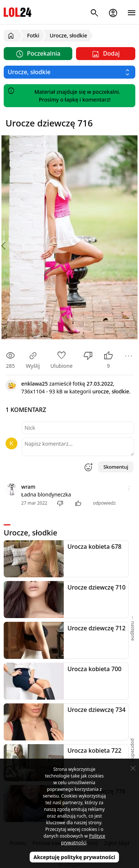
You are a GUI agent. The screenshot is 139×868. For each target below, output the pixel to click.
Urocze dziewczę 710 (97, 587)
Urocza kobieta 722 (95, 750)
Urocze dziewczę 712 (97, 628)
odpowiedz (104, 503)
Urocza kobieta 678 (95, 547)
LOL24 (18, 12)
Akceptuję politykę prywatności (74, 857)
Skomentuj (116, 467)
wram (28, 487)
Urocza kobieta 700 (95, 669)
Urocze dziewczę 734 (97, 710)
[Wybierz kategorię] (69, 72)
